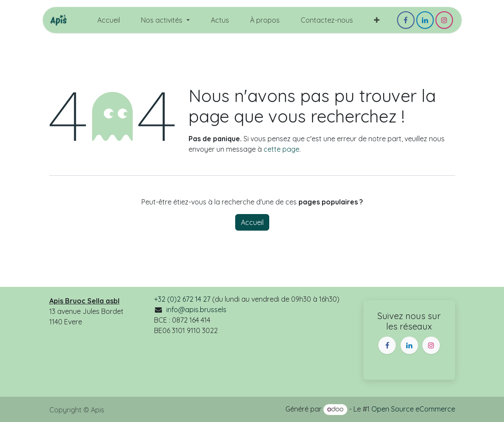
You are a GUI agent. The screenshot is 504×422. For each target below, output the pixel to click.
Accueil (252, 222)
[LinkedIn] (425, 20)
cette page (281, 149)
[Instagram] (444, 20)
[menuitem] (109, 20)
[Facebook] (406, 20)
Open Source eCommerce (413, 409)
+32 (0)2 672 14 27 (182, 299)
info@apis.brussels (196, 310)
